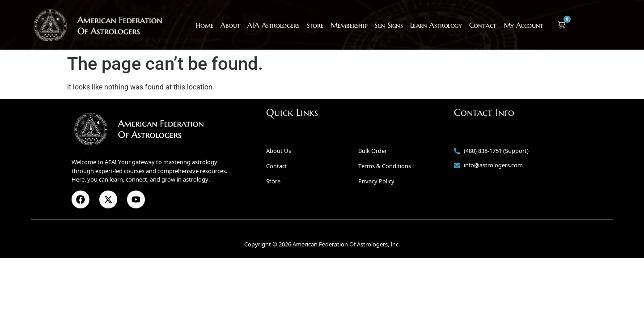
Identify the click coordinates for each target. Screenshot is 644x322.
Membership (349, 25)
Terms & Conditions (385, 166)
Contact (483, 25)
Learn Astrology (436, 25)
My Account (523, 25)
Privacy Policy (376, 181)
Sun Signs (388, 25)
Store (315, 25)
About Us (279, 151)
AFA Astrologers (273, 25)
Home (204, 25)
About (230, 25)
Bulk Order (373, 151)
